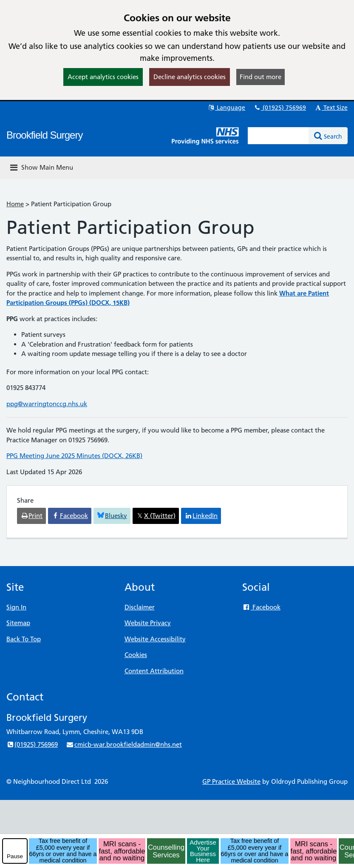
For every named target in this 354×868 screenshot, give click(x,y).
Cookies (136, 655)
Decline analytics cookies (190, 77)
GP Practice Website (231, 781)
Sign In (16, 607)
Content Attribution (154, 671)
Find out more (261, 77)
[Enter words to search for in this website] (278, 136)
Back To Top (24, 639)
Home (15, 204)
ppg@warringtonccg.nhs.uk (47, 404)
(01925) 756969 (280, 108)
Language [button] (226, 108)
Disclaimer (140, 607)
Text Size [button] (331, 108)
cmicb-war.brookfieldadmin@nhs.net (124, 744)
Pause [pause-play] (15, 856)
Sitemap (18, 623)
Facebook (261, 607)
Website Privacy (148, 623)
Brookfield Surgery (44, 135)
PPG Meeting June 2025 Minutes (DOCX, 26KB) (74, 456)
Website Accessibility (155, 639)
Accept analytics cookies (103, 77)
